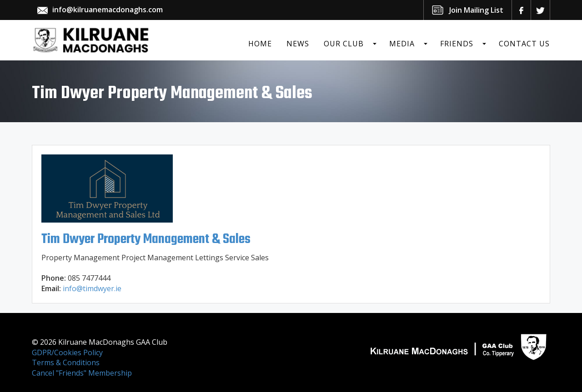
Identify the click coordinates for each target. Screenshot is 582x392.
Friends (457, 44)
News (298, 44)
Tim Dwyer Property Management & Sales (146, 239)
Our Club (344, 44)
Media (402, 44)
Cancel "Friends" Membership (82, 373)
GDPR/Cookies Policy (67, 352)
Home (260, 44)
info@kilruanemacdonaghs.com (108, 10)
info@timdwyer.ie (92, 288)
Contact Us (524, 44)
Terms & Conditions (66, 362)
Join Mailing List (476, 10)
